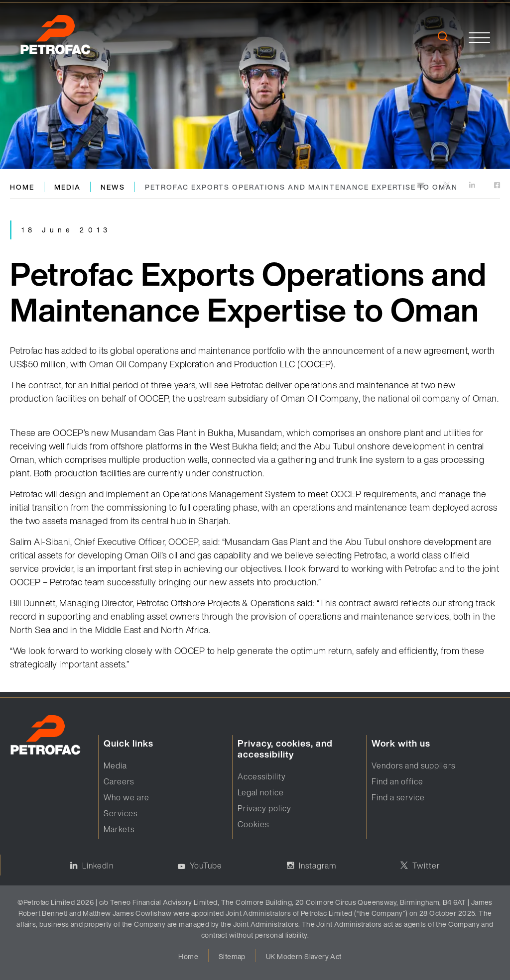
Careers (119, 781)
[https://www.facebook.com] (497, 186)
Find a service (398, 797)
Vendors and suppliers (413, 765)
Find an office (397, 781)
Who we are (127, 797)
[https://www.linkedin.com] (473, 186)
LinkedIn (98, 866)
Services (121, 813)
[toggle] (479, 38)
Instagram (318, 866)
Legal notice (261, 792)
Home (22, 187)
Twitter (426, 866)
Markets (119, 829)
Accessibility (262, 776)
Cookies (253, 824)
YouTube (206, 866)
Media (67, 187)
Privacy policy (264, 808)
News (113, 187)
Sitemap (232, 956)
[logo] (59, 37)
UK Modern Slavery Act (304, 956)
